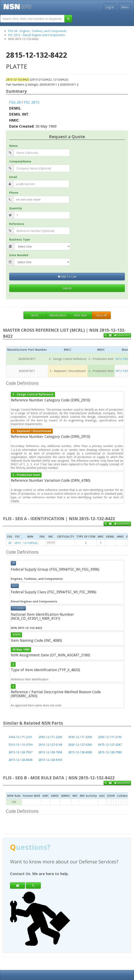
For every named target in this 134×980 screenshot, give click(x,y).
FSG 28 (15, 102)
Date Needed (19, 255)
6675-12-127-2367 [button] (110, 745)
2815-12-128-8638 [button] (20, 760)
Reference (17, 224)
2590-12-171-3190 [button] (110, 737)
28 (10, 543)
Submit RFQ (122, 335)
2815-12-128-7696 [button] (50, 752)
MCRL (35, 315)
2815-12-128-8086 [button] (80, 752)
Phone (14, 193)
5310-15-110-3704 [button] (20, 745)
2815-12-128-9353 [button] (50, 760)
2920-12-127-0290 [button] (80, 745)
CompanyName (20, 161)
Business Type (20, 239)
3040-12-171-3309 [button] (80, 737)
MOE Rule (80, 315)
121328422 (30, 543)
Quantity (16, 208)
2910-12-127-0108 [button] (50, 745)
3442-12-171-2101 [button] (20, 737)
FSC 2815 (32, 102)
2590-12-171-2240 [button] (50, 737)
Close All (101, 315)
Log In (110, 7)
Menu (125, 7)
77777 (16, 635)
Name (13, 146)
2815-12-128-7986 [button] (110, 752)
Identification (58, 315)
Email (13, 177)
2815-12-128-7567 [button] (20, 752)
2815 (18, 543)
